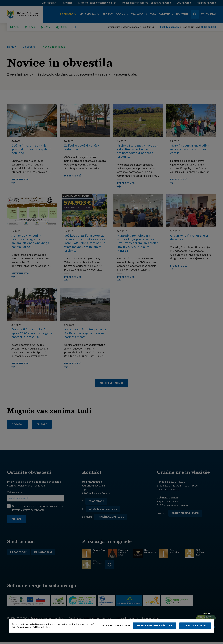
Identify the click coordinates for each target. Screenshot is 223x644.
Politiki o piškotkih (41, 627)
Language (208, 614)
